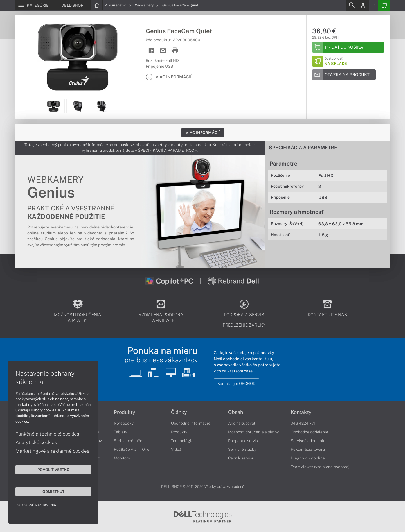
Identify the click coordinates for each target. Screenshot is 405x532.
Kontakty (301, 412)
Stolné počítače (128, 441)
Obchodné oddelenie (310, 432)
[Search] (352, 5)
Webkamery (147, 5)
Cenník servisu (241, 458)
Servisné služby (242, 449)
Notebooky (124, 423)
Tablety (121, 432)
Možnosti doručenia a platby (253, 432)
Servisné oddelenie (308, 441)
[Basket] (384, 5)
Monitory (122, 458)
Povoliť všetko (53, 470)
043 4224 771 (303, 423)
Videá (176, 449)
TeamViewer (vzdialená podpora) (320, 467)
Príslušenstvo (118, 5)
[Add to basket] (348, 47)
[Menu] (34, 5)
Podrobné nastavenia (36, 505)
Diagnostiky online (308, 458)
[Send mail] (163, 51)
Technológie (182, 441)
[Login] (363, 5)
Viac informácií (203, 133)
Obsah (236, 412)
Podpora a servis (243, 441)
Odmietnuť (53, 492)
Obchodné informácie (191, 423)
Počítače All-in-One (132, 449)
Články (179, 412)
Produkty (125, 412)
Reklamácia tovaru (308, 449)
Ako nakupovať (242, 423)
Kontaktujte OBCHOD (237, 384)
